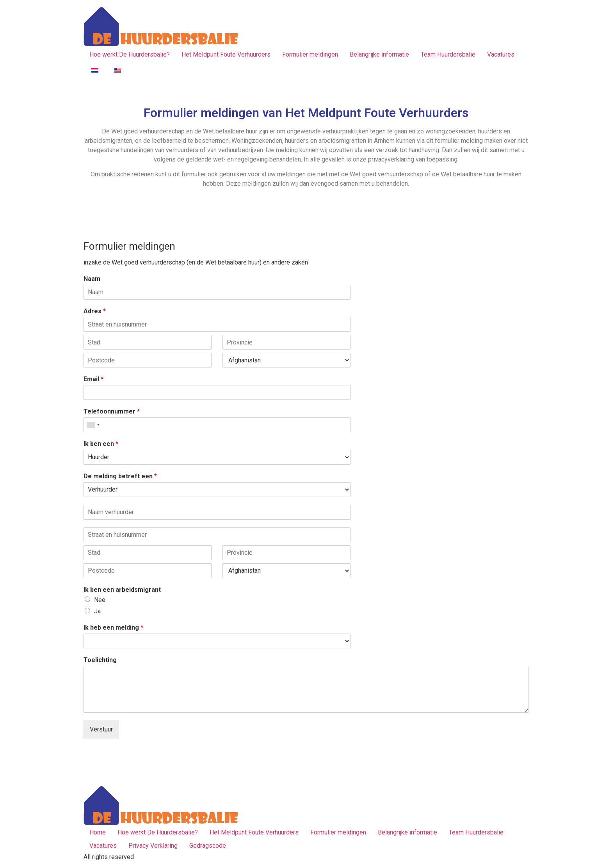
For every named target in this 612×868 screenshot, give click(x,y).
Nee (100, 600)
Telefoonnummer (112, 411)
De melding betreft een (120, 476)
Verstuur (101, 729)
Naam (92, 279)
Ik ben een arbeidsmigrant (122, 590)
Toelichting (100, 660)
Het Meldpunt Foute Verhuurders (226, 54)
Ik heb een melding (113, 627)
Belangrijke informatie (379, 54)
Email (93, 379)
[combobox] (93, 425)
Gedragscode (208, 846)
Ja (97, 611)
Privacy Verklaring (153, 846)
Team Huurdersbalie (448, 54)
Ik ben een (101, 444)
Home (98, 832)
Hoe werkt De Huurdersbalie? (130, 54)
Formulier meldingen (310, 54)
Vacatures (501, 54)
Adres (95, 311)
